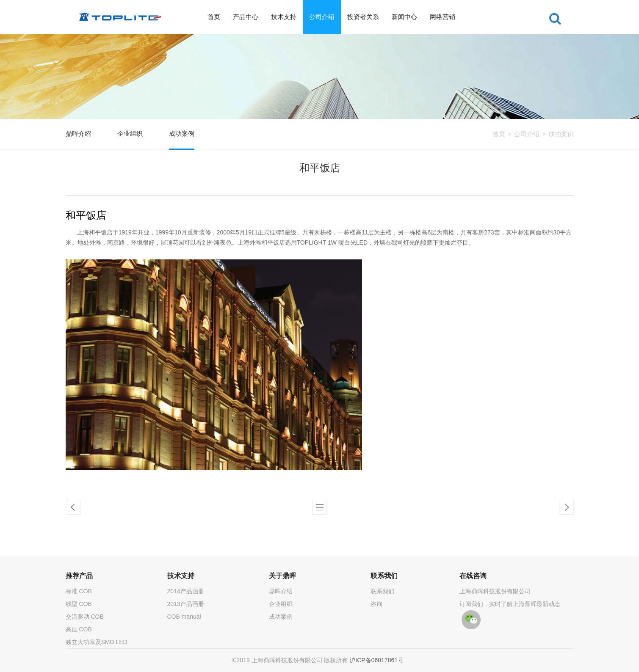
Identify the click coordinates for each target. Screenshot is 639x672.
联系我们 (382, 591)
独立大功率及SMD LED (97, 642)
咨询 (376, 604)
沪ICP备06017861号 (376, 660)
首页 (214, 17)
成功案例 (561, 134)
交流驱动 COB (85, 617)
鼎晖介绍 (78, 134)
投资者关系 (363, 17)
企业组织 (130, 134)
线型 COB (79, 604)
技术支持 (284, 17)
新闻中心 (404, 17)
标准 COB (79, 591)
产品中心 (246, 17)
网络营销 (443, 17)
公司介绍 (322, 17)
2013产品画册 (186, 604)
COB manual (184, 617)
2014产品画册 (186, 591)
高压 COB (79, 629)
